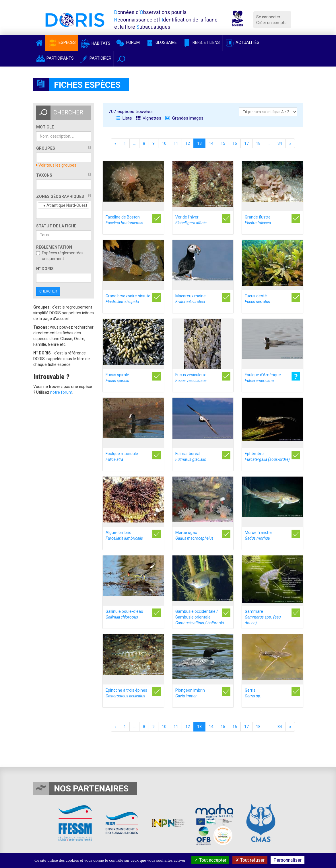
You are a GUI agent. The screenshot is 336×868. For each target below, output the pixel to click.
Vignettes (149, 118)
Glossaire (161, 42)
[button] (121, 59)
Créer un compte (271, 23)
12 (188, 143)
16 (235, 143)
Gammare (263, 617)
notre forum (61, 392)
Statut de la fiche (56, 226)
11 (176, 143)
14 (211, 143)
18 (258, 143)
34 (280, 143)
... (134, 143)
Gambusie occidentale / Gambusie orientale (200, 617)
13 (199, 143)
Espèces (62, 42)
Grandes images (184, 118)
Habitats (96, 43)
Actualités (242, 42)
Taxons (44, 175)
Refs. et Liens (201, 42)
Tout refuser (250, 860)
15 (223, 143)
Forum (128, 42)
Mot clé (45, 127)
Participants (55, 58)
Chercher (48, 291)
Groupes (46, 148)
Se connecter (268, 17)
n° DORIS (45, 269)
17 (246, 143)
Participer (95, 58)
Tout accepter (210, 860)
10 (164, 143)
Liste (124, 118)
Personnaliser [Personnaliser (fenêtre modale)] (288, 860)
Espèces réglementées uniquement (60, 256)
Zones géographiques (60, 196)
